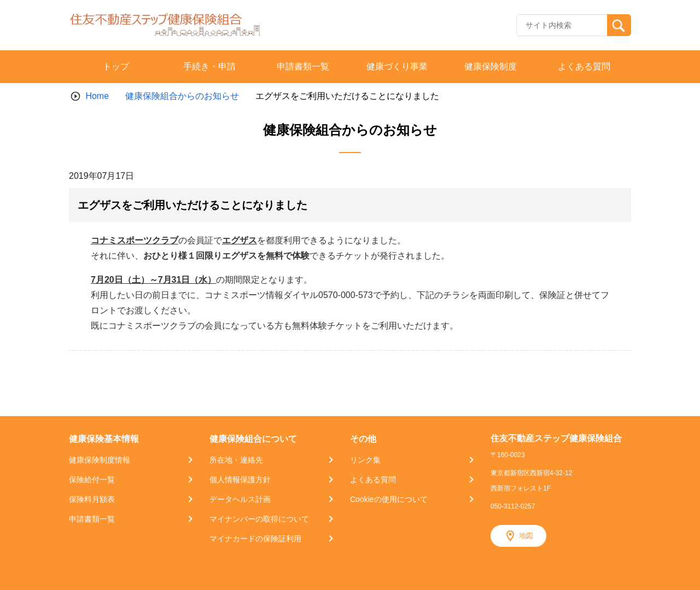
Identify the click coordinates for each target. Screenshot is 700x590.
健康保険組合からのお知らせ (182, 96)
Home (97, 96)
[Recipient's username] (562, 25)
